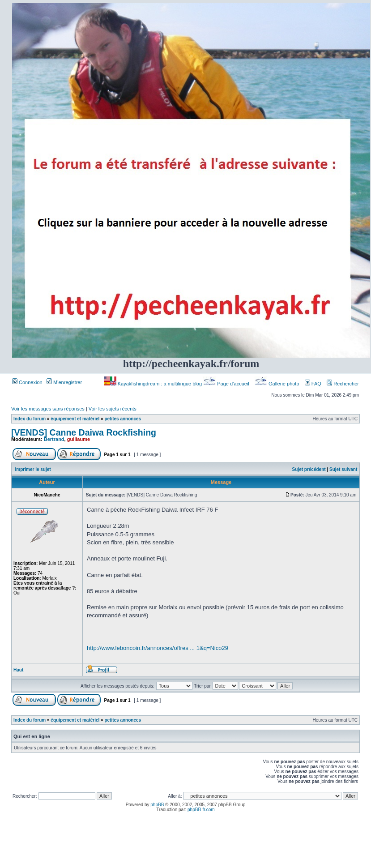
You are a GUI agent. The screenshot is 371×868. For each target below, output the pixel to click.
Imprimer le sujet (33, 469)
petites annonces (123, 419)
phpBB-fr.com (201, 810)
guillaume (79, 439)
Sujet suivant (343, 469)
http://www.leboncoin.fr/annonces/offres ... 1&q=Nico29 (158, 648)
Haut (18, 670)
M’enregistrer (64, 382)
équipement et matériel (75, 419)
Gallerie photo (278, 384)
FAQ (313, 384)
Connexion (27, 382)
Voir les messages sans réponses (48, 409)
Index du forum (30, 419)
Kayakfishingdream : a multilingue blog (154, 384)
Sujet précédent (309, 469)
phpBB (157, 805)
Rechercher (343, 384)
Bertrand (54, 439)
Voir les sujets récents (113, 409)
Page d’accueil (227, 384)
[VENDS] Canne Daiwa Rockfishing (84, 432)
